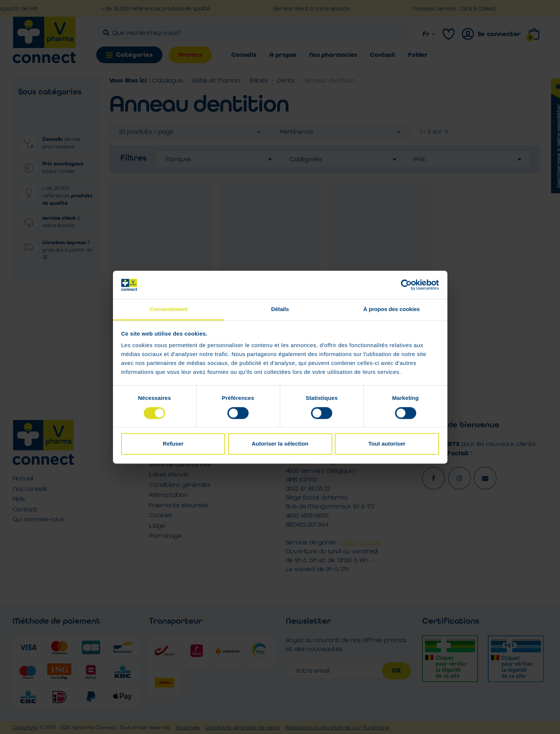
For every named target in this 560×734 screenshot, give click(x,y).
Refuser (173, 444)
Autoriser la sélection (280, 444)
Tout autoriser (387, 444)
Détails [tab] (280, 309)
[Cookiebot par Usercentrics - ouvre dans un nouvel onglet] (406, 285)
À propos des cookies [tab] (392, 309)
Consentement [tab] (169, 309)
